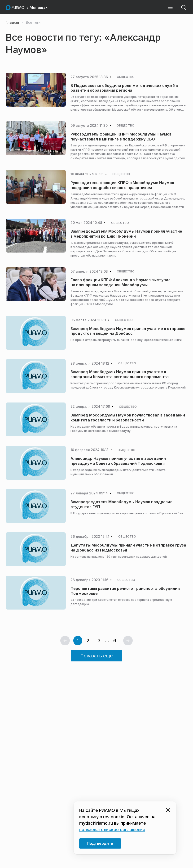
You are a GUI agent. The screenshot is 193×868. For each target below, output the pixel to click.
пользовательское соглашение (112, 830)
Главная (12, 23)
